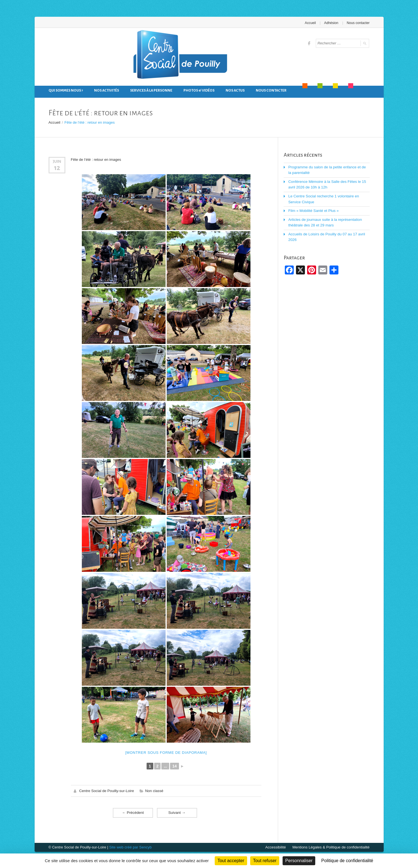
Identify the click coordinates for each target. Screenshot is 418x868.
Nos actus (235, 90)
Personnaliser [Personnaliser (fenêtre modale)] (299, 861)
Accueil (311, 23)
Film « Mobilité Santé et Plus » (313, 210)
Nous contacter (358, 23)
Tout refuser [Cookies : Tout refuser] (265, 861)
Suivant (177, 812)
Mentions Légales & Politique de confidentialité (332, 847)
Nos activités (107, 90)
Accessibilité (278, 847)
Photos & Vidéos (199, 90)
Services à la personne (151, 90)
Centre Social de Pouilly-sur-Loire (106, 791)
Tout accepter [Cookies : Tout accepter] (231, 861)
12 (57, 168)
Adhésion (332, 23)
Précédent (133, 812)
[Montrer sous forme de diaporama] (166, 752)
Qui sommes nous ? (66, 90)
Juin (57, 161)
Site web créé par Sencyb (130, 847)
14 (175, 766)
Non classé (153, 791)
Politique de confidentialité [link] (347, 861)
